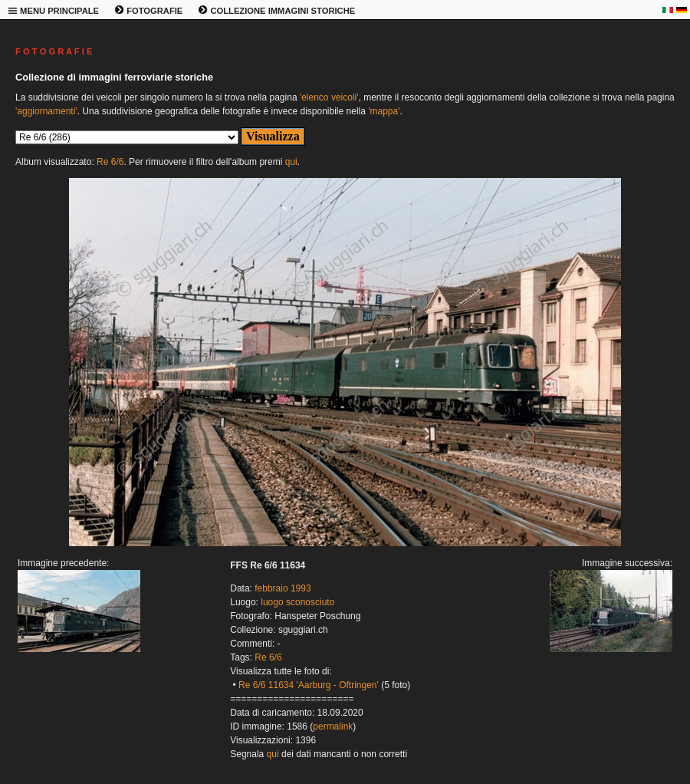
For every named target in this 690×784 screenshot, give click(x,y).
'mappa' (384, 111)
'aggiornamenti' (46, 111)
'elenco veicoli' (329, 97)
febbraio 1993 (283, 588)
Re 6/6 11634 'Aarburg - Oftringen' (309, 685)
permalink (333, 726)
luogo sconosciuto (297, 602)
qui (291, 162)
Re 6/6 (110, 162)
